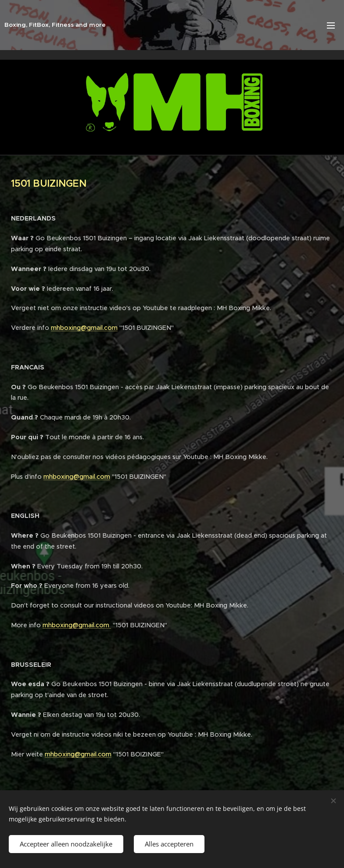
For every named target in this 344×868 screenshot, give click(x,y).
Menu (331, 25)
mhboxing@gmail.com (84, 328)
